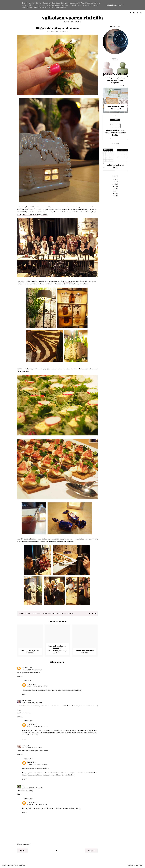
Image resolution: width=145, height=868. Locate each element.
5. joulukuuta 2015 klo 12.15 (32, 788)
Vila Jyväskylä (33, 214)
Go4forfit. (44, 214)
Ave (23, 786)
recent (23, 850)
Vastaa (20, 676)
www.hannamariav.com (24, 713)
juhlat (45, 613)
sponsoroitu (62, 613)
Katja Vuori (32, 684)
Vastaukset (28, 681)
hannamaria (27, 701)
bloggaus (38, 613)
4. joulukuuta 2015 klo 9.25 (37, 726)
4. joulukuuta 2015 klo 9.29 (37, 764)
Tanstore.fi (25, 214)
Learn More (112, 5)
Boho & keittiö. (67, 281)
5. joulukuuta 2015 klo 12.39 (37, 804)
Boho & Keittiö (81, 212)
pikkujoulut (52, 613)
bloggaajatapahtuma (26, 613)
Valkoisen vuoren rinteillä (73, 18)
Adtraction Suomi (33, 212)
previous (91, 850)
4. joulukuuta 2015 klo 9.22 (37, 686)
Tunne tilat (27, 668)
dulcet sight (138, 865)
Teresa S (26, 746)
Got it (121, 5)
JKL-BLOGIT (22, 212)
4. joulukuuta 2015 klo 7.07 (32, 670)
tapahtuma (71, 613)
